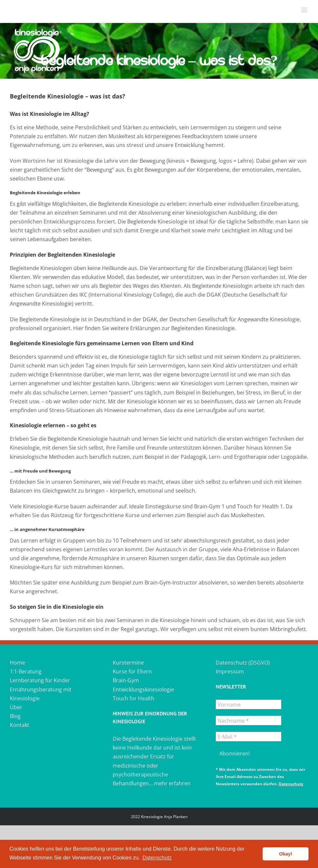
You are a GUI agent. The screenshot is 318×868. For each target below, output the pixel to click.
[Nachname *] (248, 720)
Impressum (230, 671)
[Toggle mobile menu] (305, 10)
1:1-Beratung (26, 671)
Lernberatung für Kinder (40, 680)
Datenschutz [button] (157, 858)
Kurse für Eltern (132, 671)
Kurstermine (128, 663)
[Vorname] (248, 704)
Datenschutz (291, 784)
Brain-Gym (126, 680)
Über (16, 707)
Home (17, 663)
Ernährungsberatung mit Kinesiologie (41, 694)
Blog (15, 716)
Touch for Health (134, 698)
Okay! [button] (286, 854)
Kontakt (20, 725)
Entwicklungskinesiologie (143, 689)
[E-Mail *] (248, 737)
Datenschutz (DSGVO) (243, 663)
